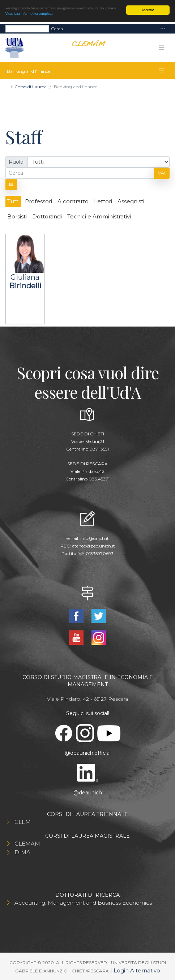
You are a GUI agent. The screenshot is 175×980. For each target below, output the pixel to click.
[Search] (27, 28)
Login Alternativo (137, 970)
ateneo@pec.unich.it (93, 546)
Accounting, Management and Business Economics (83, 903)
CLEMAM (27, 844)
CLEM (23, 822)
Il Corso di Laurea (29, 87)
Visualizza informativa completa (29, 14)
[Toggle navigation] (163, 29)
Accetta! (148, 10)
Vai (162, 173)
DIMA (22, 852)
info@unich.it (95, 538)
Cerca (57, 28)
